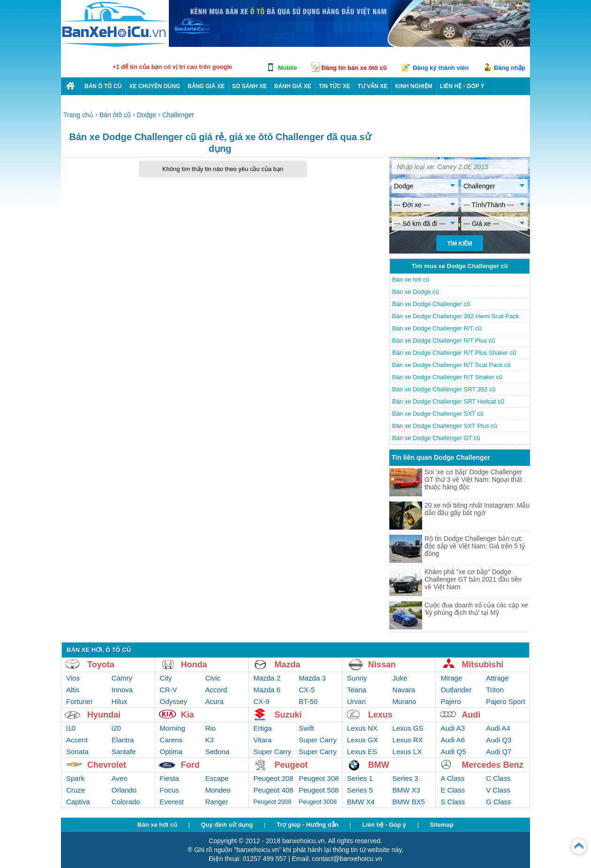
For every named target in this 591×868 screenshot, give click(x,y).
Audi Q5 (453, 752)
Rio (210, 728)
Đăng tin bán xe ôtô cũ (354, 68)
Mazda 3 (312, 678)
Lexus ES (362, 752)
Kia (188, 715)
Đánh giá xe (293, 86)
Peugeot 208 (273, 778)
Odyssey (174, 701)
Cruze (76, 790)
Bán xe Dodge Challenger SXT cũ (438, 414)
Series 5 (360, 790)
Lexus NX (362, 728)
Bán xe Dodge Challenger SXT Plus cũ (445, 426)
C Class (498, 778)
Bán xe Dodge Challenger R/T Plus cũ (443, 340)
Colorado (126, 802)
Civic (213, 678)
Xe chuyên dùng (155, 86)
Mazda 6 (267, 690)
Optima (171, 752)
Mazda (287, 665)
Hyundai (104, 715)
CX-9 (261, 701)
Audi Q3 (499, 740)
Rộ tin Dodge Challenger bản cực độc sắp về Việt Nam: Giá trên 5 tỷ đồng (475, 546)
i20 (116, 728)
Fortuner (80, 701)
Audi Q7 (499, 752)
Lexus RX (408, 740)
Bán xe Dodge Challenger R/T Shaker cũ (447, 377)
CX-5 (307, 690)
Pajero (451, 701)
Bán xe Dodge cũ (416, 292)
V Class (498, 790)
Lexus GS (408, 728)
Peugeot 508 (319, 790)
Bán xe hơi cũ (411, 280)
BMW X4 (361, 802)
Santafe (124, 752)
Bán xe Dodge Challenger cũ (431, 304)
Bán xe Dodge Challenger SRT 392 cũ (444, 389)
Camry (122, 678)
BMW (379, 765)
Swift (307, 728)
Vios (73, 678)
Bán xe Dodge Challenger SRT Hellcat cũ (448, 401)
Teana (357, 690)
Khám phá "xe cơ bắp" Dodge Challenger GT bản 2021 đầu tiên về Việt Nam (473, 579)
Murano (405, 701)
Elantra (123, 740)
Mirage (451, 678)
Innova (122, 690)
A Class (452, 778)
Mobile (287, 68)
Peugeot (291, 765)
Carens (171, 740)
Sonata (77, 752)
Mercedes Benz (492, 765)
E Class (453, 790)
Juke (400, 678)
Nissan (382, 665)
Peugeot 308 (319, 778)
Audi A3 (453, 728)
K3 (209, 740)
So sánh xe (250, 86)
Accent (77, 740)
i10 (71, 728)
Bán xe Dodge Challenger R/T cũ (437, 328)
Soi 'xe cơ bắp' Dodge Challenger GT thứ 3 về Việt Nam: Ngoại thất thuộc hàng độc (473, 479)
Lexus (380, 715)
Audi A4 (498, 728)
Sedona (217, 752)
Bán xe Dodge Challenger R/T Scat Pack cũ (451, 365)
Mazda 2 (267, 678)
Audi (471, 715)
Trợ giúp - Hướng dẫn (308, 825)
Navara (404, 690)
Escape (217, 778)
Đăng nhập (510, 68)
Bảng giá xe (206, 86)
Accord (216, 690)
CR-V (169, 690)
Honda (194, 665)
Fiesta (170, 778)
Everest (172, 802)
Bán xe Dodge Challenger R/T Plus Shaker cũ (454, 353)
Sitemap (442, 825)
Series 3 (405, 778)
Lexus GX (363, 740)
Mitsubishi (482, 665)
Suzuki (288, 715)
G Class (498, 802)
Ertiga (262, 728)
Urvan (356, 701)
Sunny (357, 678)
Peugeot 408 (273, 790)
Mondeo (218, 790)
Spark (75, 778)
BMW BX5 (409, 802)
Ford (190, 765)
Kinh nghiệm (414, 86)
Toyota (101, 665)
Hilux (119, 701)
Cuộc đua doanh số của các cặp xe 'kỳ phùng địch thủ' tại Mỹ (476, 609)
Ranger (216, 802)
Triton (495, 690)
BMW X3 (406, 790)
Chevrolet (107, 765)
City (166, 678)
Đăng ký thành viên (441, 68)
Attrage (497, 678)
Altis (73, 690)
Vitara (262, 740)
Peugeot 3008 (318, 802)
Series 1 (360, 778)
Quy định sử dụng (227, 825)
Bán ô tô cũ (103, 86)
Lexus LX (407, 752)
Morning (173, 728)
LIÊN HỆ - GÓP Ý (462, 86)
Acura (214, 701)
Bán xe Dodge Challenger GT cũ (436, 438)
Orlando (124, 790)
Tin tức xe (334, 86)
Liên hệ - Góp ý (384, 825)
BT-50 (308, 701)
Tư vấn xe (372, 86)
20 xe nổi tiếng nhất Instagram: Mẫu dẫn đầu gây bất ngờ (477, 509)
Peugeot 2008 (272, 802)
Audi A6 (453, 740)
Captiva (78, 802)
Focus (170, 790)
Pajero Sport (505, 701)
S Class (453, 802)
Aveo (120, 778)
